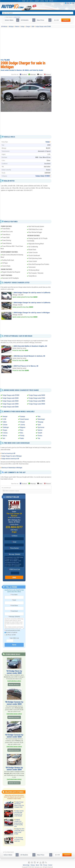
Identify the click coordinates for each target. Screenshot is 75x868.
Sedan (48, 142)
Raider (22, 438)
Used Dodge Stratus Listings (14, 779)
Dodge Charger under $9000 (37, 404)
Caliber (5, 422)
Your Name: (14, 594)
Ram (39, 416)
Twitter (40, 74)
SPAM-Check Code (14, 569)
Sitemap (33, 864)
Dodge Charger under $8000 (37, 401)
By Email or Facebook (11, 632)
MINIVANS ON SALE (14, 717)
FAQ (41, 864)
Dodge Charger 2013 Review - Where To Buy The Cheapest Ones (19, 804)
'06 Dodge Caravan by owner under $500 (14, 703)
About (37, 864)
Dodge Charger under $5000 (11, 407)
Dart (4, 438)
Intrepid (22, 422)
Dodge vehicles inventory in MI (10, 458)
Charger (5, 430)
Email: (14, 542)
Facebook (24, 75)
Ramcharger (41, 419)
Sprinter (40, 430)
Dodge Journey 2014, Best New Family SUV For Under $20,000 (19, 813)
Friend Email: (14, 611)
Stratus (40, 435)
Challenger (6, 427)
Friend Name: (14, 605)
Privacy (45, 864)
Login (73, 3)
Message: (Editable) (14, 554)
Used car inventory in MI (8, 453)
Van (39, 438)
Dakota (5, 435)
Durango (23, 416)
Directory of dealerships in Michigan (12, 467)
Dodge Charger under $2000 (11, 398)
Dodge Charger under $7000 (37, 398)
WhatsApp (33, 75)
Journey (23, 424)
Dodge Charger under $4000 (11, 404)
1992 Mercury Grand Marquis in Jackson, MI (29, 356)
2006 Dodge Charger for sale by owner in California (32, 293)
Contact (50, 864)
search (66, 20)
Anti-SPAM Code (14, 638)
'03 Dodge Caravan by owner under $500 (14, 735)
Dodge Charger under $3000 (11, 401)
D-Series (5, 433)
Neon (22, 430)
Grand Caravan (24, 419)
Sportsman (41, 427)
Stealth (40, 433)
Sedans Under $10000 (43, 176)
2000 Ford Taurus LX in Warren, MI (26, 366)
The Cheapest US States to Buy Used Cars (19, 838)
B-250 (4, 419)
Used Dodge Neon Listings (14, 680)
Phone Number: (14, 548)
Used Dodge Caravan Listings (14, 713)
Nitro (22, 433)
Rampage (41, 422)
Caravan (5, 424)
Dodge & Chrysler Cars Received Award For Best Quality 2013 (19, 822)
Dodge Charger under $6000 (37, 395)
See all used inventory (15, 517)
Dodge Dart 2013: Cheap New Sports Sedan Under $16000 (19, 830)
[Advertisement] (38, 43)
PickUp (22, 435)
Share (68, 3)
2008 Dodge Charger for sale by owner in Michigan (32, 313)
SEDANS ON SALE (14, 684)
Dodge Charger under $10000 (11, 395)
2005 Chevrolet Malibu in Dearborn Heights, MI (30, 346)
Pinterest (48, 75)
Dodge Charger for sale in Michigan (12, 456)
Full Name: (14, 535)
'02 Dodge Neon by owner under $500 (14, 672)
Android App (26, 864)
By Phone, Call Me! (10, 635)
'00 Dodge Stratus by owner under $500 (14, 768)
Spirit (39, 424)
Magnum (23, 427)
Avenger (5, 416)
